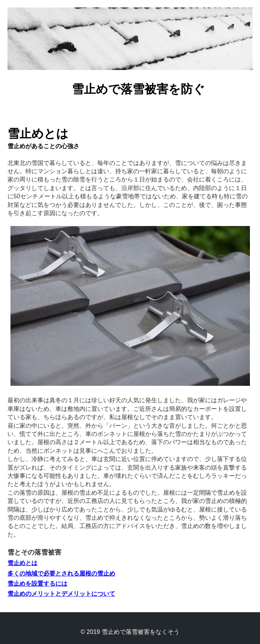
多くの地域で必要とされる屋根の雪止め (61, 573)
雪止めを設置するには (37, 584)
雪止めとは (22, 563)
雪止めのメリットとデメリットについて (61, 594)
